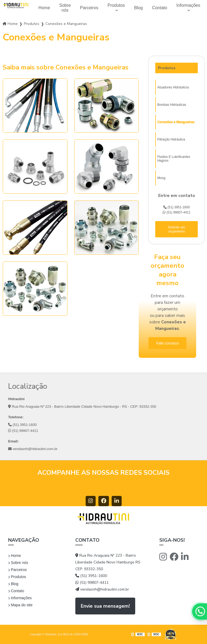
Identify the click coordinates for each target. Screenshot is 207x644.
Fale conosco (167, 343)
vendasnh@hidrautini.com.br (33, 449)
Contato (160, 8)
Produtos (116, 5)
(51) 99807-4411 (177, 212)
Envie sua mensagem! (105, 606)
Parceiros (89, 8)
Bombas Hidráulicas (172, 105)
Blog (138, 8)
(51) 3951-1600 (177, 207)
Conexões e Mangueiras (176, 122)
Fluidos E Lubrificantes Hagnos (174, 159)
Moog (161, 178)
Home (44, 8)
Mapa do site (20, 605)
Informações (188, 5)
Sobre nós (65, 8)
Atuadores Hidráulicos (173, 87)
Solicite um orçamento (177, 229)
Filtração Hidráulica (171, 139)
